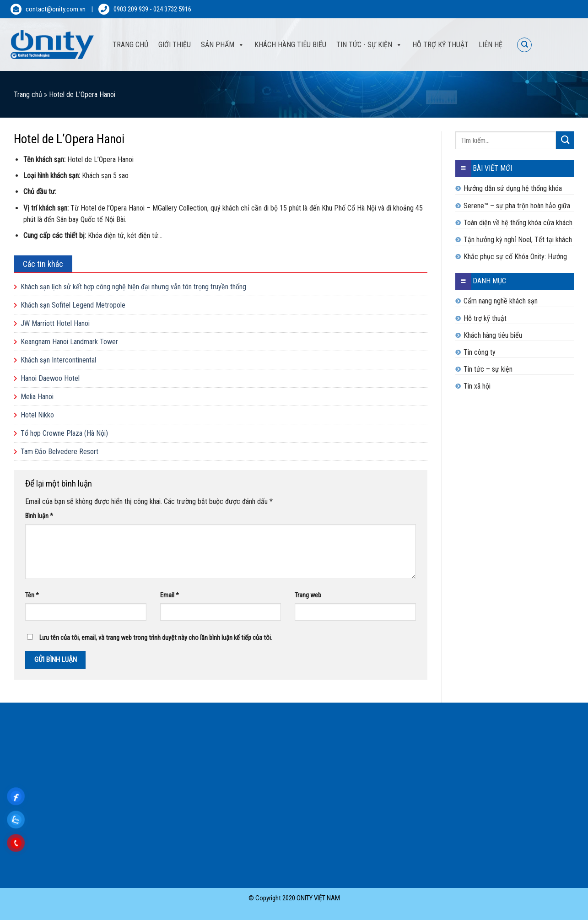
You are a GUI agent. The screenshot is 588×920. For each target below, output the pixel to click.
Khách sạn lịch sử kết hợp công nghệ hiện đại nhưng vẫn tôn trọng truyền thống (133, 287)
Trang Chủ (130, 45)
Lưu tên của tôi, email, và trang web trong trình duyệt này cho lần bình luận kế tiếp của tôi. (156, 638)
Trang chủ (28, 95)
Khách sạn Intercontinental (58, 360)
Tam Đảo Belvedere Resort (59, 452)
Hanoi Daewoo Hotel (50, 378)
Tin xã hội (477, 386)
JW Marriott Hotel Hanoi (55, 323)
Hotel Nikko (37, 415)
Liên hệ (491, 45)
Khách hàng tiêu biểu (290, 45)
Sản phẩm (218, 45)
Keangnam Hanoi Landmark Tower (69, 342)
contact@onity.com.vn (56, 9)
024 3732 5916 (172, 9)
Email (170, 595)
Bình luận (39, 516)
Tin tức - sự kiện (364, 45)
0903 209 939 (131, 9)
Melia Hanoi (37, 397)
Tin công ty (480, 352)
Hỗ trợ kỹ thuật (440, 45)
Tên (32, 595)
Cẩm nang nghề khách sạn (501, 301)
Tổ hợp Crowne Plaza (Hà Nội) (64, 433)
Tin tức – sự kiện (488, 369)
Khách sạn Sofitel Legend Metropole (73, 305)
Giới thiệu (175, 45)
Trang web (308, 595)
